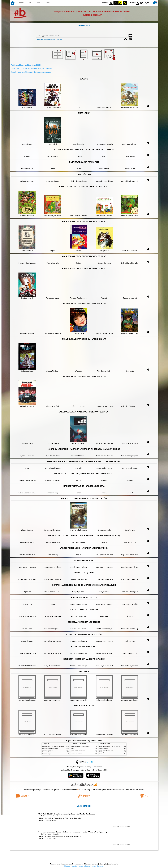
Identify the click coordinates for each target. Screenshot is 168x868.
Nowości (21, 3)
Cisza (72, 748)
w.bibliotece (73, 790)
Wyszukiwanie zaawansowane (46, 39)
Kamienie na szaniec (48, 750)
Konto (48, 3)
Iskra (72, 752)
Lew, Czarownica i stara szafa (50, 748)
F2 (147, 3)
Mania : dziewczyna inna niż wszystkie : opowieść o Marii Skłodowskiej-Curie (119, 746)
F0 (138, 3)
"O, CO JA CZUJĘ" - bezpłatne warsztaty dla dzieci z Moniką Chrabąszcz (67, 814)
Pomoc (40, 3)
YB (120, 3)
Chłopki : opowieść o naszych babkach (81, 746)
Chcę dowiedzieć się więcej (74, 866)
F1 (142, 3)
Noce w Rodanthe (47, 752)
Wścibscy (101, 752)
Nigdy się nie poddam (76, 754)
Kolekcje (59, 39)
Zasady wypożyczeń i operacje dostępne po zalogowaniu (32, 72)
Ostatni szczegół (47, 754)
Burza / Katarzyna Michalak (78, 750)
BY (125, 3)
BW (116, 3)
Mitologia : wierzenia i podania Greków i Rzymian (55, 746)
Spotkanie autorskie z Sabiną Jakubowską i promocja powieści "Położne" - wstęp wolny (73, 832)
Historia (31, 3)
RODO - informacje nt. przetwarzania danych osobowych (32, 69)
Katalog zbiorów (84, 26)
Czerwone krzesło (104, 748)
